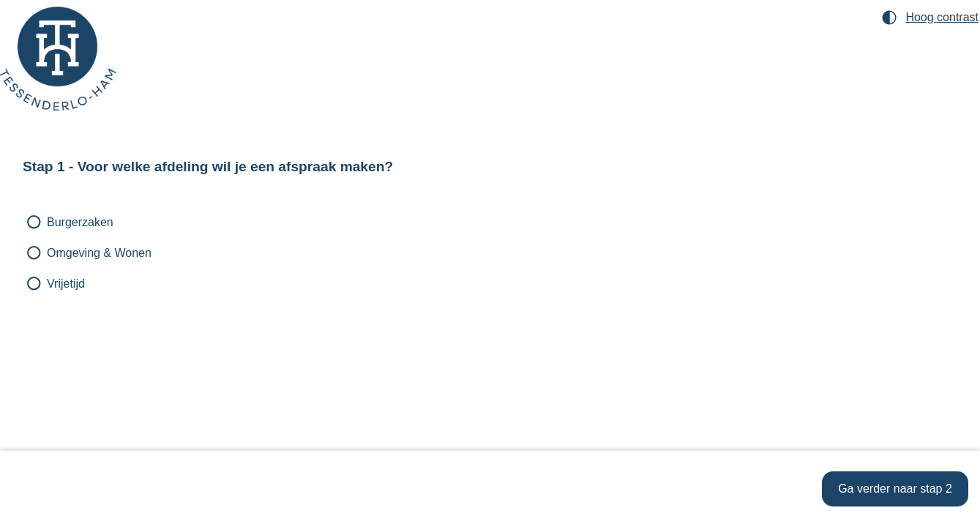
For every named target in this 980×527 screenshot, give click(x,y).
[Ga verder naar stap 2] (895, 489)
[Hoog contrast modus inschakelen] (930, 18)
